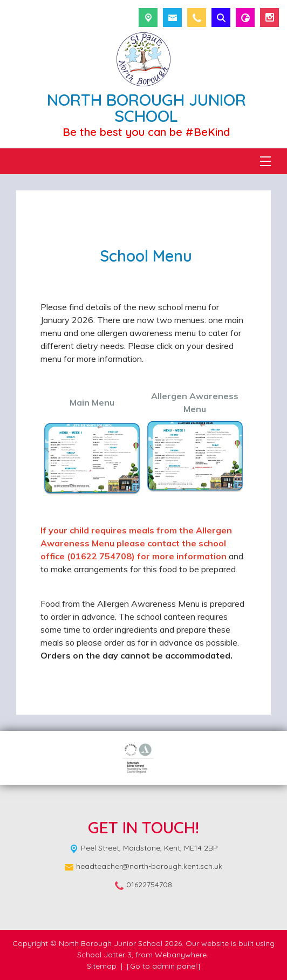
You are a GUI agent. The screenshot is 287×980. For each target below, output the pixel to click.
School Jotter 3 (104, 955)
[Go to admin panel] (163, 966)
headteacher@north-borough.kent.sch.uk (149, 866)
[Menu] (265, 161)
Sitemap (102, 966)
